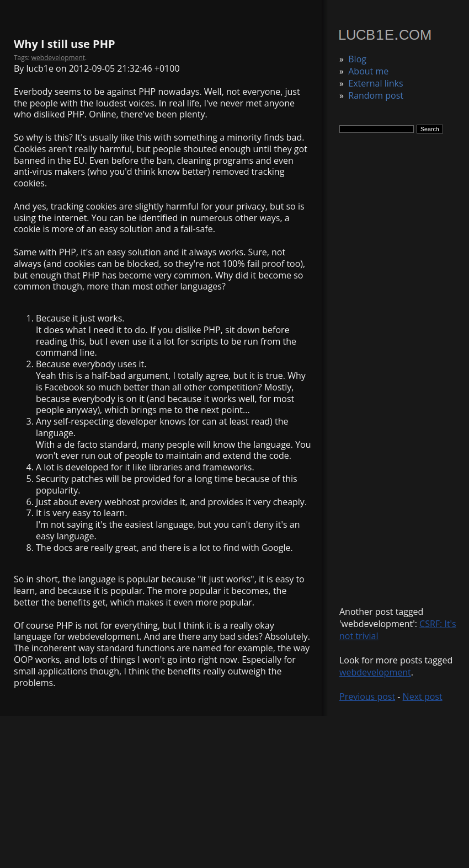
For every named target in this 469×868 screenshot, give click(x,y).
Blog (357, 59)
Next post (423, 696)
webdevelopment (375, 672)
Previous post (367, 696)
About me (368, 71)
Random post (376, 95)
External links (375, 83)
